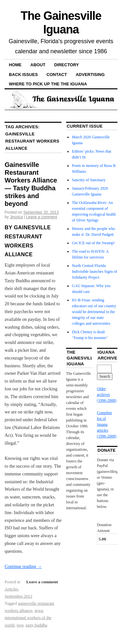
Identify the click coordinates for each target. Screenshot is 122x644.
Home (15, 65)
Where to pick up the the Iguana (48, 84)
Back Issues (23, 75)
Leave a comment (41, 217)
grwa (39, 610)
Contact (57, 75)
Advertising (90, 75)
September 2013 (18, 596)
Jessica (16, 217)
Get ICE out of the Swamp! (93, 243)
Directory (66, 65)
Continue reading (23, 567)
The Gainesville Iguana (61, 23)
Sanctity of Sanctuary (89, 180)
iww (20, 625)
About (38, 65)
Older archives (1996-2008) (107, 395)
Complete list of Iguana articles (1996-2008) (107, 424)
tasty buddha (36, 625)
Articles (11, 589)
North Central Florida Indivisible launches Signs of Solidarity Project (95, 271)
